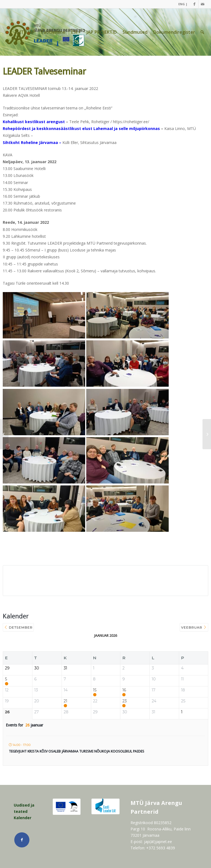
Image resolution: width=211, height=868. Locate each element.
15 (95, 690)
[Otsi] (202, 32)
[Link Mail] (203, 4)
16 (124, 690)
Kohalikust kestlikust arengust (34, 122)
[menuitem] (181, 4)
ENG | (183, 4)
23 (124, 701)
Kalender (23, 818)
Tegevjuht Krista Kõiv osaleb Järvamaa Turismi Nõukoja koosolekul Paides (77, 751)
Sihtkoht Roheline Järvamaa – (32, 142)
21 (66, 701)
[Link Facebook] (194, 4)
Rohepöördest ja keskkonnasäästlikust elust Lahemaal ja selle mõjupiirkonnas (81, 128)
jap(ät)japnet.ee (158, 842)
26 (7, 712)
